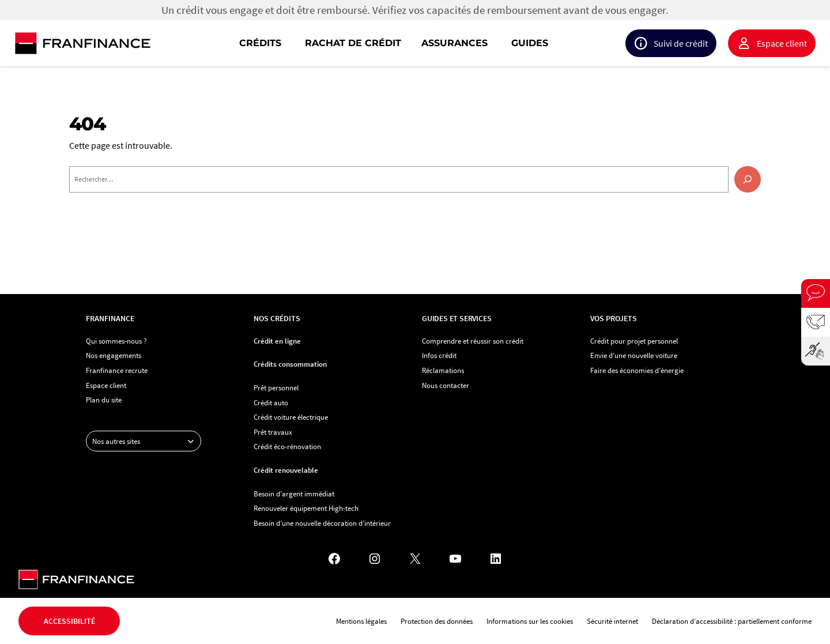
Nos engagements (114, 355)
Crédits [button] (260, 43)
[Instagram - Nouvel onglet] (375, 559)
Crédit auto (271, 402)
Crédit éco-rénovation (287, 446)
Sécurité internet (612, 621)
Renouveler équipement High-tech (306, 508)
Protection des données (437, 621)
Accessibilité (69, 621)
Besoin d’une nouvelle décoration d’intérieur (322, 523)
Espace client (782, 43)
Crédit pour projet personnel (634, 341)
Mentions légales (361, 621)
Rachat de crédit (353, 43)
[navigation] (489, 43)
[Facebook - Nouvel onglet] (334, 559)
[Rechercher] (748, 179)
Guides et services (456, 318)
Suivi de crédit (681, 43)
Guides (530, 43)
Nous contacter (446, 385)
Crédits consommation (290, 364)
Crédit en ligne (277, 341)
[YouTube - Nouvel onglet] (455, 559)
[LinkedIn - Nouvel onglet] (496, 559)
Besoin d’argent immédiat (294, 494)
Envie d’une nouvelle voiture (634, 355)
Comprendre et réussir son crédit (473, 341)
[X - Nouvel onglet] (415, 559)
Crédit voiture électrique (291, 417)
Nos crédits (277, 318)
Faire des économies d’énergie (637, 370)
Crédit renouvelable (286, 470)
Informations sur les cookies (530, 621)
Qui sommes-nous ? (116, 341)
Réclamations (443, 370)
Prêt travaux (273, 432)
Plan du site (104, 400)
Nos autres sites (146, 441)
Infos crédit (439, 355)
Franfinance (110, 318)
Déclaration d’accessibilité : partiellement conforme (732, 621)
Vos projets (614, 318)
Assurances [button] (454, 43)
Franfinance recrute (117, 370)
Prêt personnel (276, 387)
